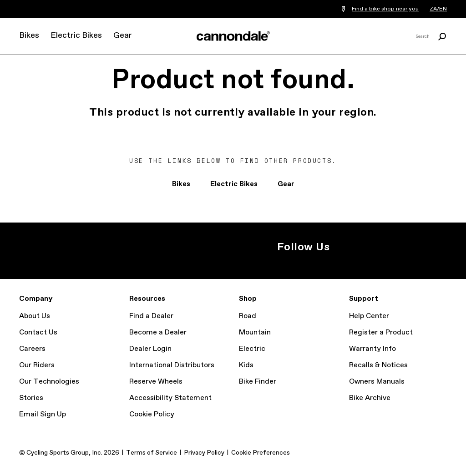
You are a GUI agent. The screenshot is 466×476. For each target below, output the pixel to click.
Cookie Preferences (261, 453)
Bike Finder (258, 382)
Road (248, 316)
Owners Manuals (377, 382)
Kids (246, 365)
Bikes (29, 35)
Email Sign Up (43, 414)
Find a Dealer (151, 316)
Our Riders (37, 365)
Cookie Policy (152, 414)
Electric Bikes (76, 35)
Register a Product (381, 332)
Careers (32, 349)
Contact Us (38, 332)
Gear (123, 35)
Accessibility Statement (170, 398)
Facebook (371, 247)
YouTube (391, 247)
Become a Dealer (158, 332)
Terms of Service (152, 453)
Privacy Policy (204, 453)
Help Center (369, 316)
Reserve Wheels (156, 382)
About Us (35, 316)
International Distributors (172, 365)
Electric (252, 349)
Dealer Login (150, 349)
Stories (31, 398)
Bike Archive (370, 398)
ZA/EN (438, 9)
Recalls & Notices (378, 365)
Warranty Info (372, 349)
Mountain (255, 332)
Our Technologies (49, 382)
